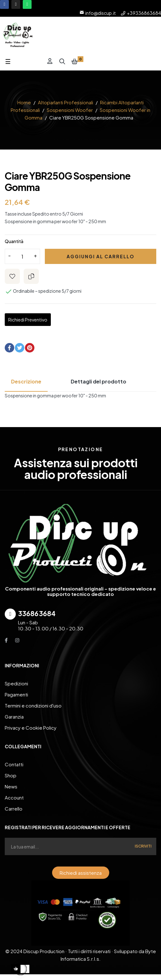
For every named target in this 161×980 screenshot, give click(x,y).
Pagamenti (16, 694)
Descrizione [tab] (26, 381)
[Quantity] (22, 256)
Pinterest (30, 348)
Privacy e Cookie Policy (31, 728)
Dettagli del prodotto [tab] (98, 381)
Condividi (9, 348)
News (11, 786)
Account (14, 797)
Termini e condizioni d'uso (33, 705)
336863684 (37, 613)
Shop (11, 775)
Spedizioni (16, 683)
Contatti (14, 764)
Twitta (20, 348)
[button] (81, 873)
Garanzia (14, 717)
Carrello (14, 808)
